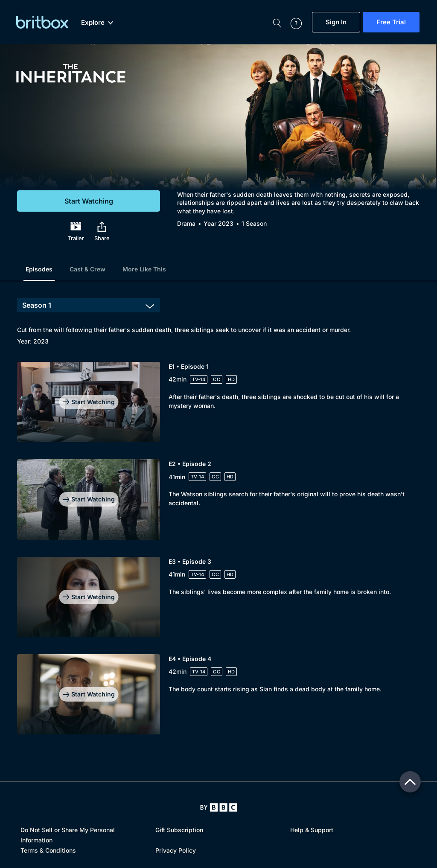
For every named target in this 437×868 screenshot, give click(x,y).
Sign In (336, 22)
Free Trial (391, 22)
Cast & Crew (87, 269)
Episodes (39, 269)
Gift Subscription (179, 830)
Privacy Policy (176, 850)
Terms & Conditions (48, 850)
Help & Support (312, 830)
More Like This (144, 269)
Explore (97, 23)
